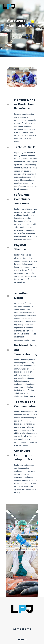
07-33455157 (22, 629)
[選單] (40, 6)
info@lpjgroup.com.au (22, 616)
